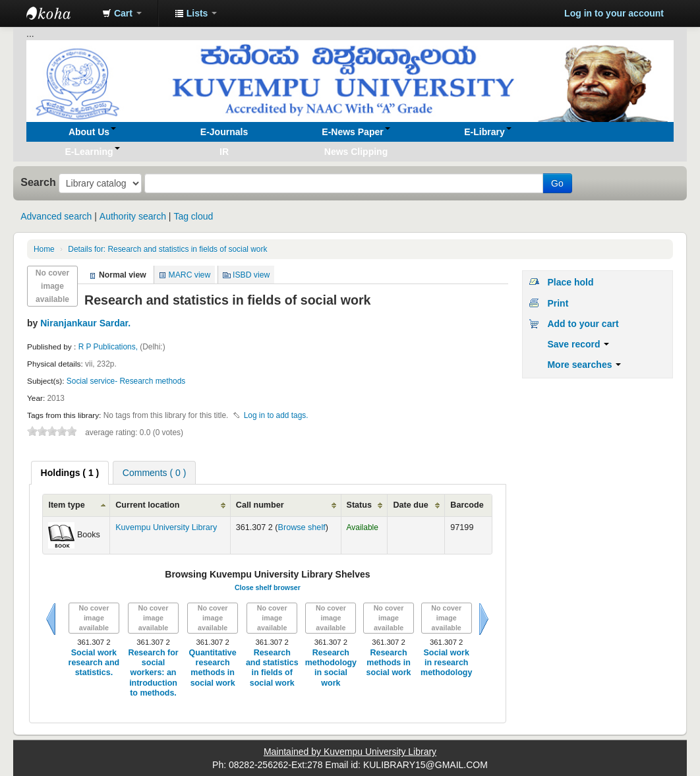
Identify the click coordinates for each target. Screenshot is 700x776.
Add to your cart (583, 324)
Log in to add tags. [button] (276, 415)
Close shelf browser (268, 587)
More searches (584, 365)
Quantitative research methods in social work (213, 668)
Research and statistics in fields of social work (167, 249)
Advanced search (56, 216)
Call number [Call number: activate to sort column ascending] (260, 505)
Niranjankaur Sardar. (85, 323)
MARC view (190, 275)
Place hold (570, 282)
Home (44, 249)
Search (38, 182)
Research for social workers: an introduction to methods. (153, 673)
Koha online (59, 13)
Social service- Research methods (126, 381)
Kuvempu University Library (166, 527)
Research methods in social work (389, 663)
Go (557, 183)
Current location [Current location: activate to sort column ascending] (147, 505)
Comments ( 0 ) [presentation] (154, 473)
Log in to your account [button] (614, 13)
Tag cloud (193, 216)
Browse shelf (302, 527)
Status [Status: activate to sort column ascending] (360, 505)
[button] (122, 13)
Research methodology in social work (331, 668)
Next (484, 619)
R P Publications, (109, 347)
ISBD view (251, 275)
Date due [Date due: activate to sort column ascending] (410, 505)
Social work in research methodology (446, 663)
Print (558, 303)
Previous (51, 619)
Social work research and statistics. (94, 663)
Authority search (133, 216)
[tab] (70, 473)
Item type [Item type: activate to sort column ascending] (66, 505)
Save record (578, 344)
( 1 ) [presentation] (70, 473)
